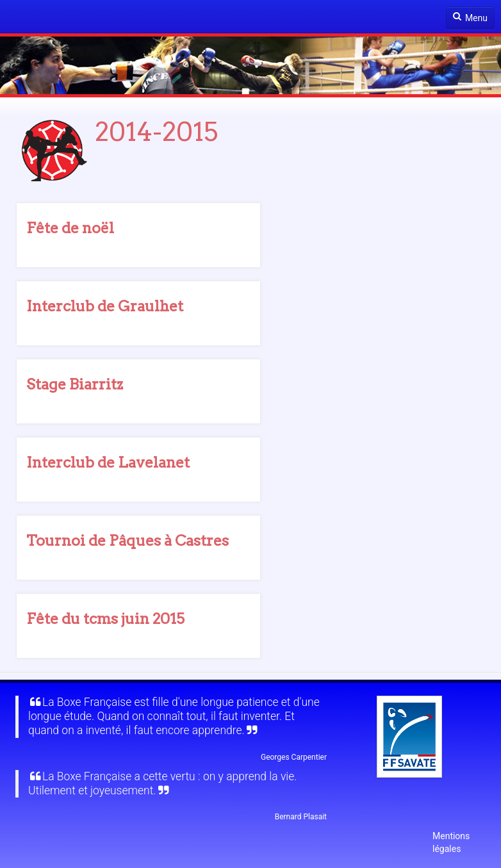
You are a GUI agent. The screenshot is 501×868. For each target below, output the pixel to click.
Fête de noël (70, 228)
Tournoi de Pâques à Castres (127, 541)
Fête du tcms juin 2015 (105, 619)
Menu (470, 17)
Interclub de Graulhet (105, 306)
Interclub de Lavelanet (108, 463)
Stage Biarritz (75, 384)
